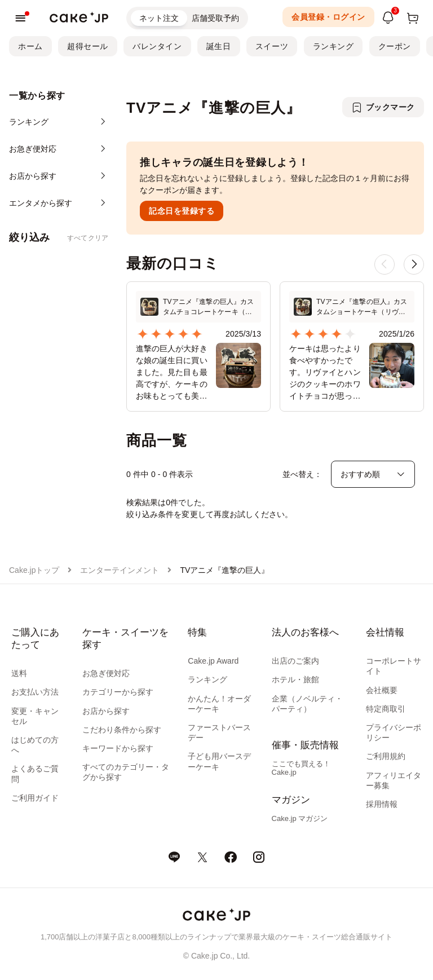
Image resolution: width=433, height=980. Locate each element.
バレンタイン (157, 46)
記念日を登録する (182, 211)
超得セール (88, 46)
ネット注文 (159, 18)
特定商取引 (386, 709)
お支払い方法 (35, 692)
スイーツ (272, 46)
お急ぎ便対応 (106, 673)
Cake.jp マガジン (300, 818)
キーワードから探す (118, 748)
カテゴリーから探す (118, 692)
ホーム (30, 46)
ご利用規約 (386, 756)
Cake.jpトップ (34, 570)
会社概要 (382, 690)
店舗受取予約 (215, 18)
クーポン (395, 46)
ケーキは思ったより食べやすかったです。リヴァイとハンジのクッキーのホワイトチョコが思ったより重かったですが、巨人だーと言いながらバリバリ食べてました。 (325, 373)
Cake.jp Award (213, 661)
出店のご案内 (295, 661)
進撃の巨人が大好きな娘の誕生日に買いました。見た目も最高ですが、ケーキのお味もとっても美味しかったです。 (172, 373)
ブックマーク (390, 107)
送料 (19, 673)
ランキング (333, 46)
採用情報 (382, 804)
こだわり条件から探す (122, 730)
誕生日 (219, 46)
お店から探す (106, 711)
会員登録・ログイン (328, 17)
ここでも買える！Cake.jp (301, 768)
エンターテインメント (120, 570)
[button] (414, 264)
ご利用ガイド (35, 798)
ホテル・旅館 (295, 679)
